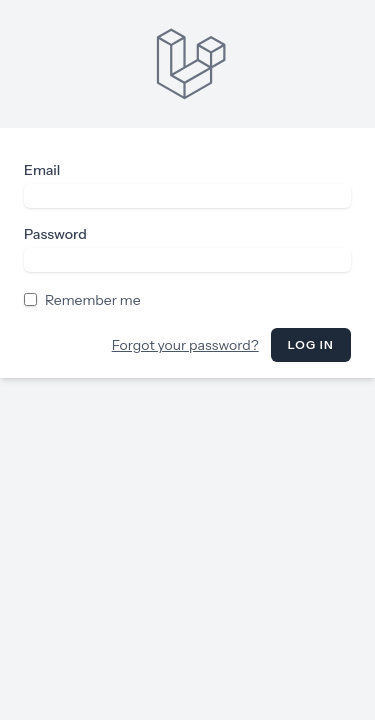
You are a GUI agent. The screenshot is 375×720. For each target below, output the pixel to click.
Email (42, 170)
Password (55, 234)
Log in (311, 344)
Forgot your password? (185, 345)
